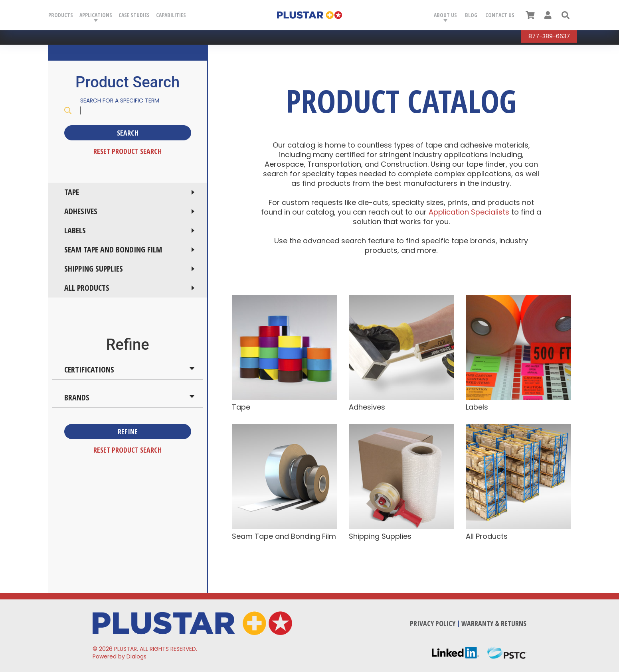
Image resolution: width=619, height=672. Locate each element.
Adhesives (81, 211)
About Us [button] (445, 15)
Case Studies (134, 15)
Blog (471, 15)
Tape (72, 192)
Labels (75, 230)
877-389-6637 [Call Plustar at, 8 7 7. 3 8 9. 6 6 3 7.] (549, 36)
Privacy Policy (433, 623)
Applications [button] (96, 15)
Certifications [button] (89, 370)
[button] (566, 15)
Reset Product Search (128, 151)
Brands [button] (77, 397)
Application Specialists (470, 212)
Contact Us (500, 15)
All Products (87, 288)
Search (128, 133)
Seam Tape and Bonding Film (113, 249)
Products (61, 15)
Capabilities (171, 15)
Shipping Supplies (94, 269)
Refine (128, 432)
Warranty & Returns (494, 623)
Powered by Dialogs (120, 656)
